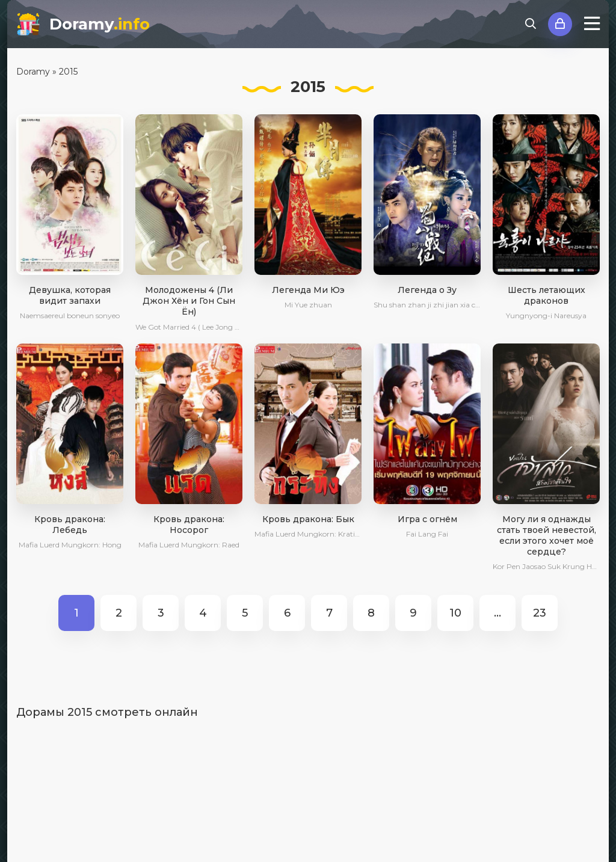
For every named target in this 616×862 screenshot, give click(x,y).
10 (455, 613)
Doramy (100, 24)
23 (540, 613)
